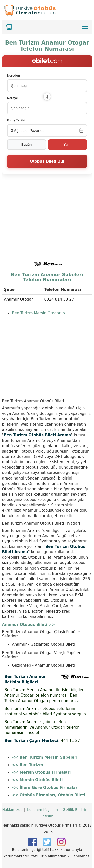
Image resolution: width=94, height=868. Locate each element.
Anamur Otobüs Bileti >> (29, 625)
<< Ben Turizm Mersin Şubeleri (45, 757)
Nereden (14, 76)
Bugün (26, 144)
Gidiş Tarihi (16, 120)
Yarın (68, 144)
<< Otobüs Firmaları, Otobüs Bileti (49, 795)
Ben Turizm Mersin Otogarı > (39, 313)
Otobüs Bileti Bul (47, 161)
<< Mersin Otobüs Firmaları (41, 772)
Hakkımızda (12, 810)
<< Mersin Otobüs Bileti (37, 780)
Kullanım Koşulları (43, 810)
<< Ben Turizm (28, 765)
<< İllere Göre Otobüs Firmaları (45, 788)
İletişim (47, 816)
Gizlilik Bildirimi (76, 810)
